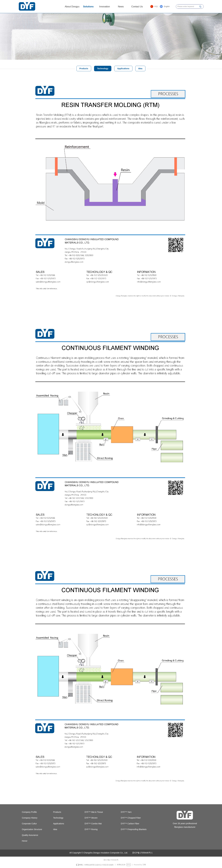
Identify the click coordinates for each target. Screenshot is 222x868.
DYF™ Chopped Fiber (131, 818)
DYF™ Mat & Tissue (94, 812)
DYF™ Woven (91, 818)
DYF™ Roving (91, 829)
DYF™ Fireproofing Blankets (134, 829)
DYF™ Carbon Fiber (130, 824)
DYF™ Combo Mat (93, 824)
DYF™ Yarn (126, 812)
